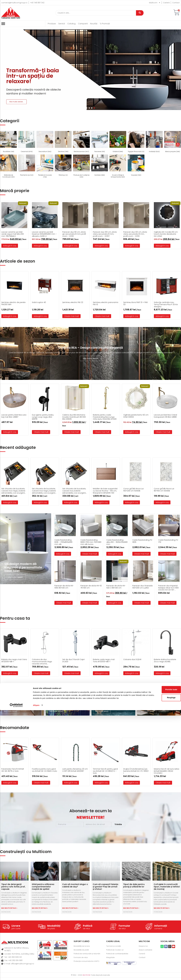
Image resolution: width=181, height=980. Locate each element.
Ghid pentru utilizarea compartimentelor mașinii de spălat (43, 889)
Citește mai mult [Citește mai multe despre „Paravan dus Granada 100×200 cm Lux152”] (141, 603)
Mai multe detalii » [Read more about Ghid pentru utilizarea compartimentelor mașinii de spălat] (40, 910)
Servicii (62, 24)
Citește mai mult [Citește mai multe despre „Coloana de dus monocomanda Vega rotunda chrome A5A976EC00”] (41, 676)
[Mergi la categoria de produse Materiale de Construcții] (8, 167)
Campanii (83, 24)
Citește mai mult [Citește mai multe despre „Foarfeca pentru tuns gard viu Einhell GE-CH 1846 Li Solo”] (41, 785)
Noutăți (94, 24)
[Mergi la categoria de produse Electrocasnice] (81, 142)
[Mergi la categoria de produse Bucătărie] (8, 142)
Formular (124, 928)
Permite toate (160, 956)
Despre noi (144, 948)
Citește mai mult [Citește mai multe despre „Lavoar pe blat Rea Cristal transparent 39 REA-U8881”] (163, 432)
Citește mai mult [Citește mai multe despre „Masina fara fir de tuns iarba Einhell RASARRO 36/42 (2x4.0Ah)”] (163, 785)
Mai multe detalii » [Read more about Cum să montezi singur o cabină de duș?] (70, 910)
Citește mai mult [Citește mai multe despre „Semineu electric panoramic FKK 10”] (102, 316)
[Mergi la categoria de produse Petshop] (63, 166)
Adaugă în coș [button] (10, 246)
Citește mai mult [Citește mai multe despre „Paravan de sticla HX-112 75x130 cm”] (90, 603)
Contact (176, 3)
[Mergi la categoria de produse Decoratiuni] (45, 142)
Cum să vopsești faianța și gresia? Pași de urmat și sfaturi (105, 889)
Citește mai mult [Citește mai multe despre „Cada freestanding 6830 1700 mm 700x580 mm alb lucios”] (90, 554)
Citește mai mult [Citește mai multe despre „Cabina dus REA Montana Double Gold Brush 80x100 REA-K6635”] (71, 432)
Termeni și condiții (114, 948)
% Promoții (105, 24)
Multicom (155, 3)
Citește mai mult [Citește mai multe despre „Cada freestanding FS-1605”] (141, 554)
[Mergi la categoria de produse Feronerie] (100, 142)
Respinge (160, 964)
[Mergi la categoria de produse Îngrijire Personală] (136, 142)
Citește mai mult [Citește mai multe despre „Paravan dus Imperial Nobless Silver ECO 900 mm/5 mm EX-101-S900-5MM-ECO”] (167, 603)
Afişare (36, 975)
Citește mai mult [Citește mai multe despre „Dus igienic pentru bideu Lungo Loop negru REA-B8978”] (41, 432)
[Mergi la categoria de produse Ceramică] (27, 142)
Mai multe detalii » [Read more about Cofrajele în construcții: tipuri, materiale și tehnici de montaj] (162, 910)
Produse (52, 24)
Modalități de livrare (82, 948)
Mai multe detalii (91, 358)
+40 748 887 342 (37, 3)
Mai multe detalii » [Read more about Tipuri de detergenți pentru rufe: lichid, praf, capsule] (9, 910)
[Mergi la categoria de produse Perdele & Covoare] (45, 167)
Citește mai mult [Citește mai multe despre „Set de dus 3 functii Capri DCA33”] (71, 676)
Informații (161, 928)
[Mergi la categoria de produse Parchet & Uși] (27, 166)
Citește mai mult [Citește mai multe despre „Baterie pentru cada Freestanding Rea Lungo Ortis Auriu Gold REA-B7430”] (102, 432)
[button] (87, 108)
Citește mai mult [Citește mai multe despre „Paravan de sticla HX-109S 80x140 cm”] (64, 603)
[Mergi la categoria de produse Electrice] (63, 142)
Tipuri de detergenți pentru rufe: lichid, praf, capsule (13, 889)
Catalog (71, 24)
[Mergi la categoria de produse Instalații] (154, 142)
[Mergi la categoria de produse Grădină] (118, 142)
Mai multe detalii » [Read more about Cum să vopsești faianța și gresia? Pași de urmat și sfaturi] (101, 910)
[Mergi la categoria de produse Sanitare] (100, 166)
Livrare (16, 928)
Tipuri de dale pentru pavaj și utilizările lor (134, 888)
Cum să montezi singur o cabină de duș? (75, 888)
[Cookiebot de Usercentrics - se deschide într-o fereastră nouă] (16, 975)
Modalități (54, 928)
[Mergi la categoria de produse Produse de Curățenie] (81, 167)
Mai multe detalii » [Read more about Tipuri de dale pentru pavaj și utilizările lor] (131, 910)
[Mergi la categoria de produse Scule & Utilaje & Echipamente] (118, 167)
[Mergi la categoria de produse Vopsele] (136, 166)
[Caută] (96, 13)
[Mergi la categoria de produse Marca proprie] (173, 142)
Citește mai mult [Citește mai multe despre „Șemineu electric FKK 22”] (71, 316)
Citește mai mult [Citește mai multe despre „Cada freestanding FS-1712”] (167, 554)
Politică (88, 928)
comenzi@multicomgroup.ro (14, 3)
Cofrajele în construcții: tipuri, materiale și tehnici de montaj (167, 889)
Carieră (166, 3)
